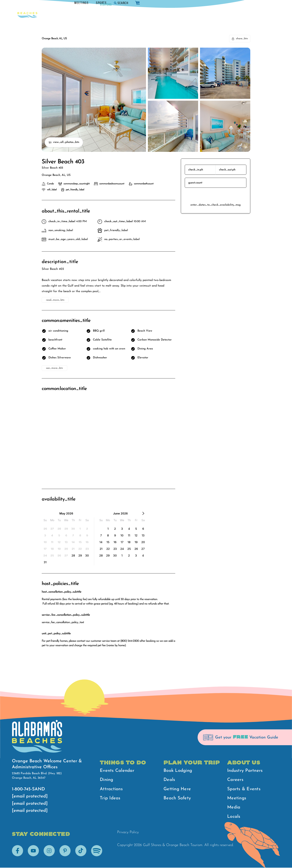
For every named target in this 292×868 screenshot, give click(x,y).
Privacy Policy (128, 833)
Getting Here (177, 789)
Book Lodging (178, 771)
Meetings (202, 3)
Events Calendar (117, 771)
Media (234, 808)
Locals (234, 817)
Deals (169, 780)
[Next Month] (143, 514)
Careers (235, 780)
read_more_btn (55, 300)
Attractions (111, 789)
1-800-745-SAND (28, 789)
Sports (222, 3)
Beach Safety (177, 798)
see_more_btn (54, 368)
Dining (107, 780)
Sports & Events (244, 789)
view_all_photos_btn (64, 142)
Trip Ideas (110, 798)
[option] (45, 529)
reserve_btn (216, 195)
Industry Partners (245, 771)
